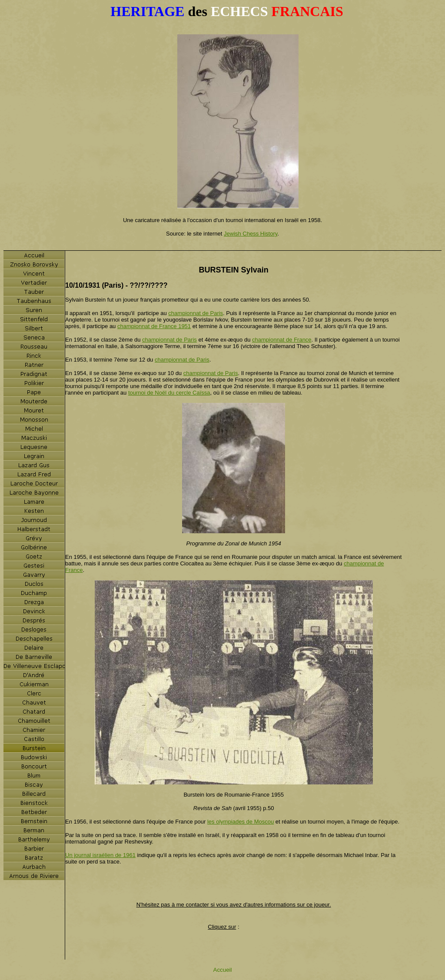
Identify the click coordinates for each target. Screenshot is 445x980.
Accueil (223, 970)
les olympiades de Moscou (241, 822)
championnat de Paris (196, 313)
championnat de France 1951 (154, 326)
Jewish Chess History (251, 234)
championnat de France (282, 340)
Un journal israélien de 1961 (100, 855)
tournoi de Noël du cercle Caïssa (169, 393)
